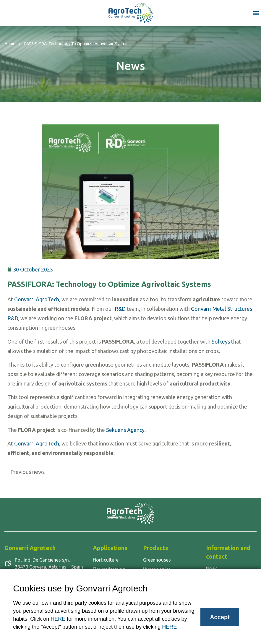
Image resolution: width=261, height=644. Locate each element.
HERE (58, 619)
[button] (256, 13)
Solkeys (221, 341)
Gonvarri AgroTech (37, 299)
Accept (220, 617)
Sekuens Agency (125, 430)
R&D (120, 309)
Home (10, 44)
